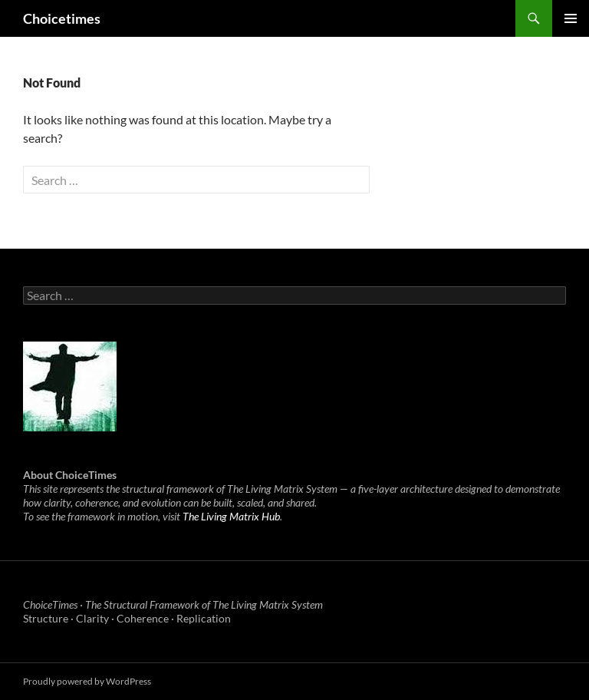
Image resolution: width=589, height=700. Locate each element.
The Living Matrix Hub (231, 516)
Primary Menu (571, 18)
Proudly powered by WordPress (87, 681)
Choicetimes (62, 18)
